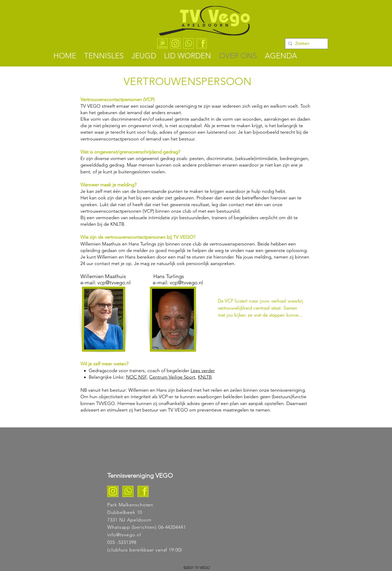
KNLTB (205, 377)
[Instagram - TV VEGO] (175, 44)
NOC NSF (136, 377)
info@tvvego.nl (124, 535)
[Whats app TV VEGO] (128, 491)
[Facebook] (201, 44)
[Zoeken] (306, 44)
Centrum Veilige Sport (172, 377)
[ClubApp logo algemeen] (162, 44)
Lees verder (203, 371)
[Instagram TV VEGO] (113, 491)
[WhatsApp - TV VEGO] (188, 44)
